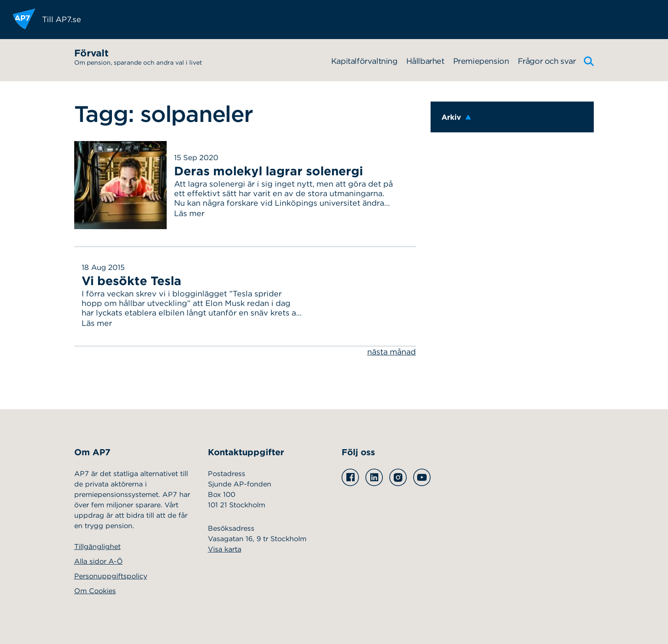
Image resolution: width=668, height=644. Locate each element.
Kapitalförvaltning (364, 61)
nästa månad (392, 352)
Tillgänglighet (97, 547)
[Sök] (589, 61)
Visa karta (225, 549)
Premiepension (481, 61)
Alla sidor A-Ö (99, 561)
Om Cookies (95, 591)
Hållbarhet (425, 61)
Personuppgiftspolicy (111, 576)
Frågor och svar (547, 61)
